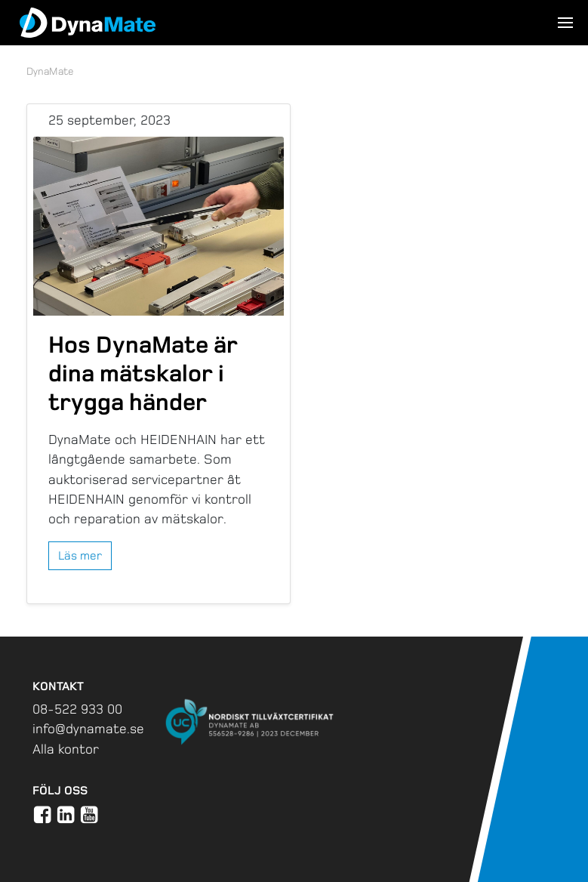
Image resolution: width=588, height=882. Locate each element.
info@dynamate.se (88, 729)
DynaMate (50, 71)
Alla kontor (66, 749)
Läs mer (80, 555)
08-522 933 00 (77, 709)
